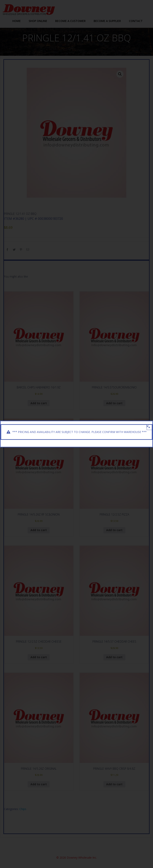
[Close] (147, 426)
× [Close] (149, 427)
